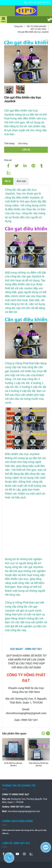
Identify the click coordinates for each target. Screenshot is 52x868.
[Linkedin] (25, 165)
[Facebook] (8, 165)
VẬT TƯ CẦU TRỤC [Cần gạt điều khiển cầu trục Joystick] (40, 29)
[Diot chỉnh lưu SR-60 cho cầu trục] (39, 764)
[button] (49, 20)
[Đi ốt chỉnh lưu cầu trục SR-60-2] (13, 764)
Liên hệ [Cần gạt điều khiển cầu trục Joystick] (26, 150)
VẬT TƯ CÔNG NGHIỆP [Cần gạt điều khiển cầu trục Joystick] (38, 26)
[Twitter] (17, 165)
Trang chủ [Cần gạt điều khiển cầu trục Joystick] (19, 26)
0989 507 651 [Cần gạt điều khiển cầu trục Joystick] (44, 2)
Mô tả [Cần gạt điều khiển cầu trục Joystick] (8, 181)
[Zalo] (8, 172)
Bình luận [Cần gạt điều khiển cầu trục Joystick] (21, 181)
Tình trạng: (10, 143)
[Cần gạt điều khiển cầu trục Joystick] (26, 11)
